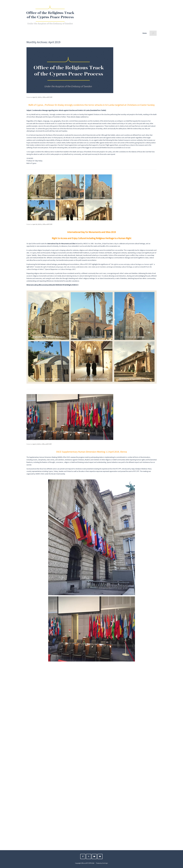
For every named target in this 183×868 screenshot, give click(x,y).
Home (145, 33)
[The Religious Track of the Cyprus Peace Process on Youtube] (94, 856)
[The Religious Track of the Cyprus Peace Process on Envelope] (100, 856)
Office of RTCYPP (47, 97)
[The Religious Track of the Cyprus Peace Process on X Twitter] (89, 856)
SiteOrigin (105, 863)
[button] (153, 33)
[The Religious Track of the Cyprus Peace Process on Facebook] (83, 856)
